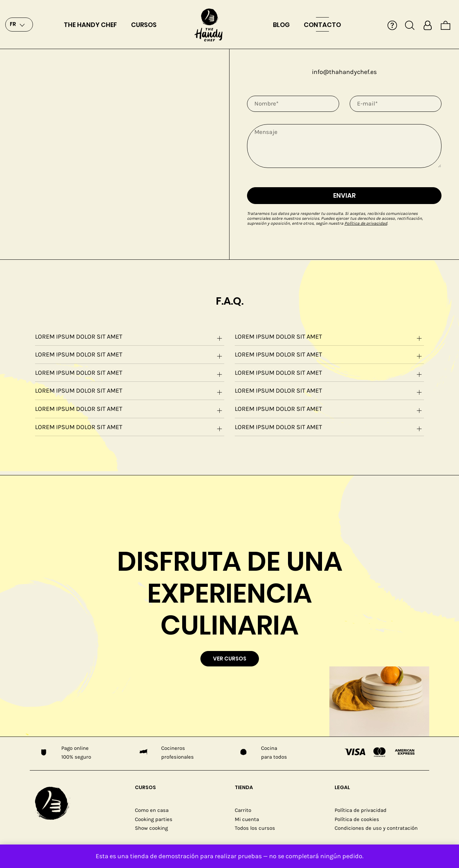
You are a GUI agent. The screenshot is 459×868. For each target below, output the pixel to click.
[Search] (410, 25)
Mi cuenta (247, 819)
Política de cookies (357, 819)
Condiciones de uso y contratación (376, 828)
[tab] (130, 337)
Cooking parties (154, 819)
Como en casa (152, 810)
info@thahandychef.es (344, 72)
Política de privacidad (366, 223)
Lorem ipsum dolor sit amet (130, 338)
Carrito (243, 810)
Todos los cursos (255, 828)
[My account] (428, 25)
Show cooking (151, 828)
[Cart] (446, 25)
